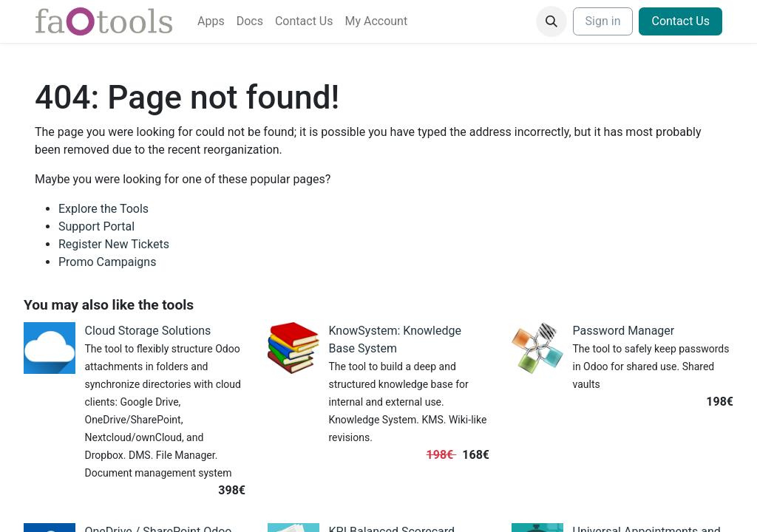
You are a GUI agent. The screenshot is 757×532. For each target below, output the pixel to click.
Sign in (603, 21)
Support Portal (96, 226)
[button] (551, 21)
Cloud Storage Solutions (148, 331)
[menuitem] (211, 21)
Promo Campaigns (107, 262)
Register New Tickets (114, 244)
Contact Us (680, 21)
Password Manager (624, 331)
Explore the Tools (103, 209)
